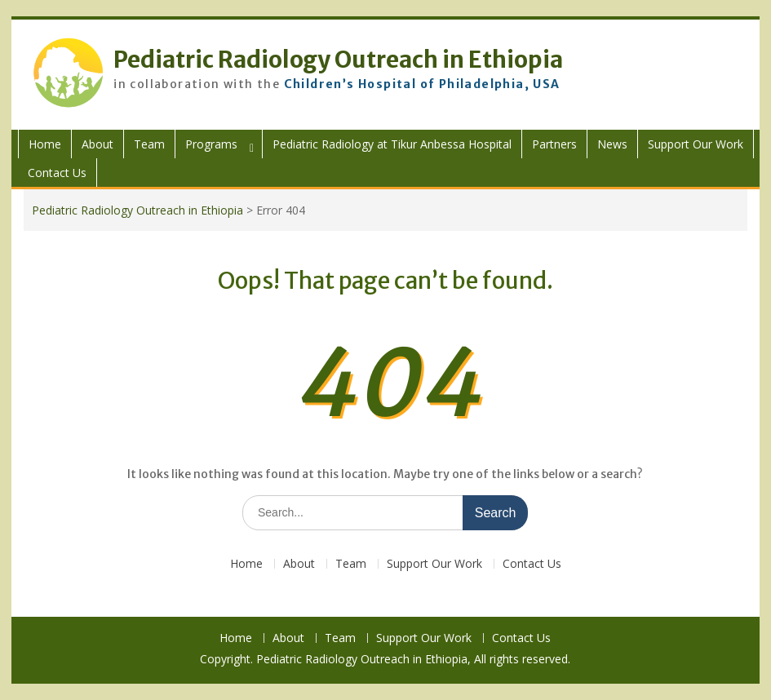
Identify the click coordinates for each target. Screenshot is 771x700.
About (97, 144)
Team (149, 144)
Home (45, 144)
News (612, 144)
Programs (211, 144)
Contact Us (57, 173)
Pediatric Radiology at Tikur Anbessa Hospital (392, 144)
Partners (554, 144)
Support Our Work (696, 144)
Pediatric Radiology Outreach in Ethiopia (338, 60)
